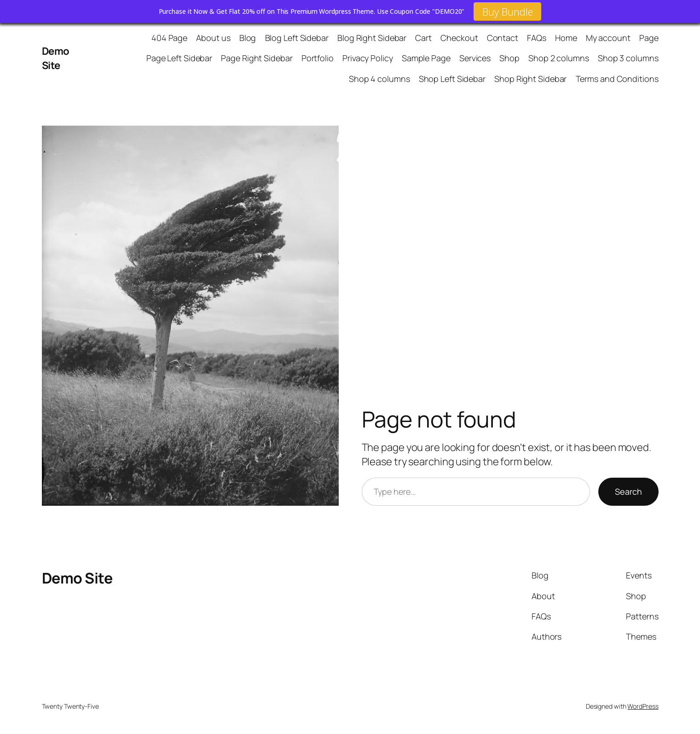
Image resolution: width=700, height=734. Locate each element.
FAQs (537, 38)
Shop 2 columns (559, 58)
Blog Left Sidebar (297, 38)
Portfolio (318, 58)
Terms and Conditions (617, 79)
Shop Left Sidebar (452, 79)
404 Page (169, 38)
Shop (509, 58)
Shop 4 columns (379, 79)
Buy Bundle (507, 12)
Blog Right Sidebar (372, 38)
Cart (423, 38)
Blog (248, 38)
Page (649, 38)
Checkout (459, 38)
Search (628, 491)
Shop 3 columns (628, 58)
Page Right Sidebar (257, 58)
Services (475, 58)
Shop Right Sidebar (530, 79)
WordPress (643, 706)
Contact (503, 38)
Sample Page (426, 58)
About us (213, 38)
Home (566, 38)
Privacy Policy (368, 58)
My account (608, 38)
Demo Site (56, 58)
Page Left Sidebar (179, 58)
